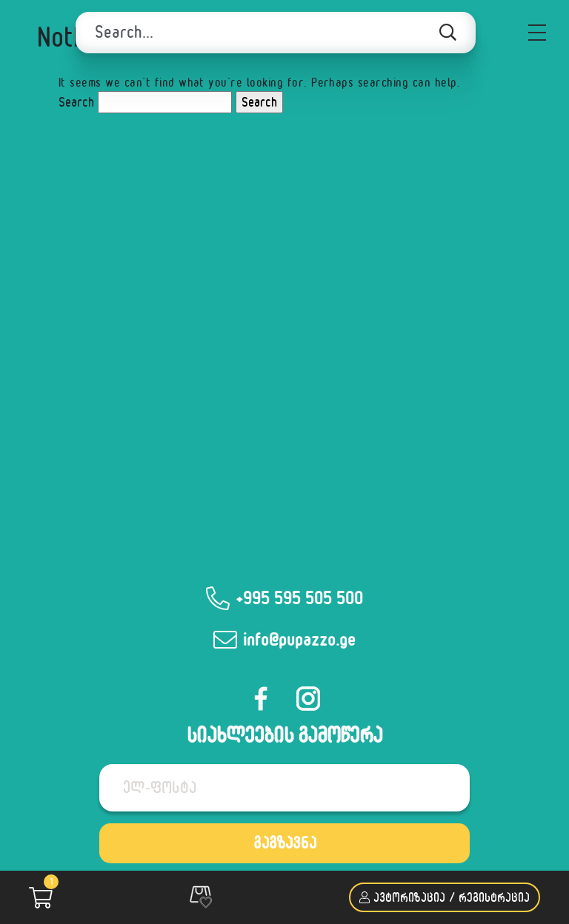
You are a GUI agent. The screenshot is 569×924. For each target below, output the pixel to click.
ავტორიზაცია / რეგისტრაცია (445, 897)
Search (76, 102)
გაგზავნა (285, 843)
